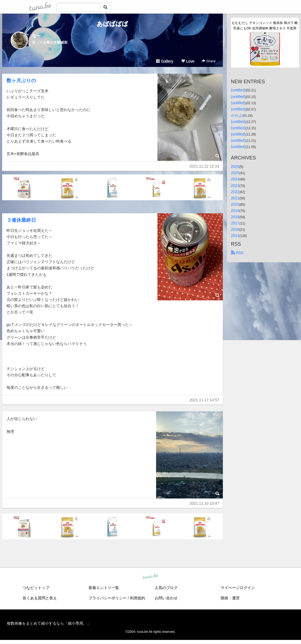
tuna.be (150, 577)
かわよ (237, 115)
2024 (235, 179)
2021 (235, 198)
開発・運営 (230, 598)
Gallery (165, 61)
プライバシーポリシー (108, 598)
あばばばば (112, 24)
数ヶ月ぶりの (21, 81)
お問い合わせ (166, 598)
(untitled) (238, 90)
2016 (235, 229)
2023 (235, 186)
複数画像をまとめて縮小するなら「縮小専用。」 (49, 623)
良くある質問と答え (40, 598)
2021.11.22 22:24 (204, 166)
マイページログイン (238, 588)
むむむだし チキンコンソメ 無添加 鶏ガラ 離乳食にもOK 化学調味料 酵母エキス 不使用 (265, 26)
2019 (235, 211)
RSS (237, 253)
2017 (235, 223)
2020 (235, 204)
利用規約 (138, 598)
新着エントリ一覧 (104, 588)
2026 (235, 167)
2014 (235, 236)
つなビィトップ (36, 588)
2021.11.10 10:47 (204, 503)
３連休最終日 (21, 220)
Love (188, 61)
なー (37, 36)
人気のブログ (166, 588)
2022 (235, 192)
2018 (235, 217)
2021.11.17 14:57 (204, 400)
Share (209, 61)
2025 (235, 173)
